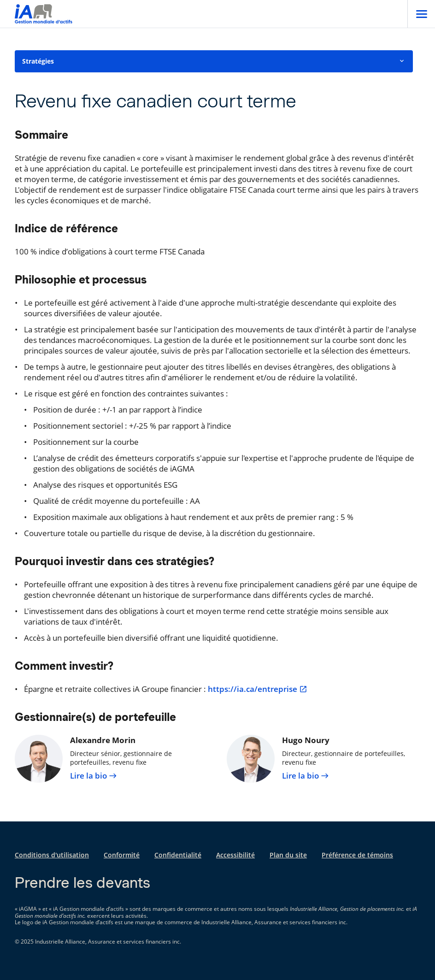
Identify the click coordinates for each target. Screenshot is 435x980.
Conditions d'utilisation (52, 855)
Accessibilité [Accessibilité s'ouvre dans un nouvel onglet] (235, 855)
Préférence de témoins (357, 855)
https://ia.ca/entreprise (258, 689)
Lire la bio (94, 776)
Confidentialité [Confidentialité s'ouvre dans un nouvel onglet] (178, 855)
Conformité (122, 855)
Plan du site (288, 855)
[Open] (421, 14)
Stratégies (214, 61)
